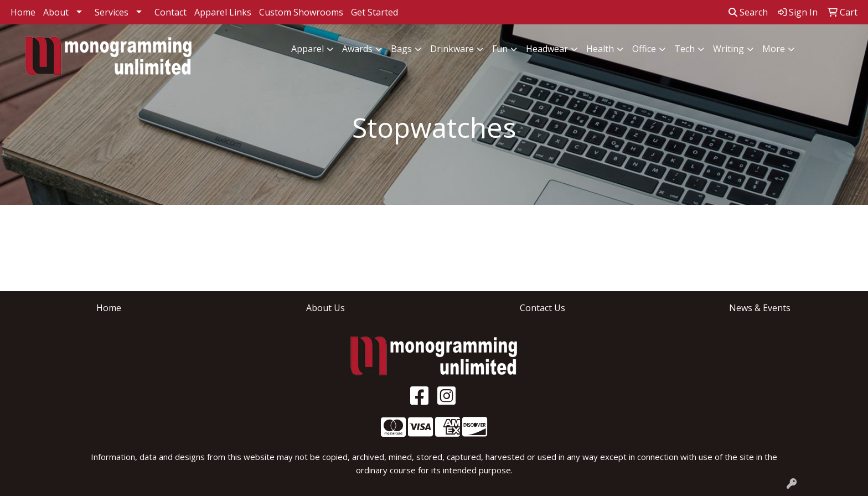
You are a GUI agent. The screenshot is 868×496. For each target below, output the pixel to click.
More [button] (774, 49)
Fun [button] (500, 49)
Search (748, 12)
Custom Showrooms (301, 12)
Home (23, 12)
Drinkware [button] (452, 49)
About (56, 12)
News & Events (760, 308)
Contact (170, 12)
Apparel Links (223, 12)
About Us (325, 308)
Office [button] (644, 49)
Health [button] (600, 49)
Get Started (374, 12)
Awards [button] (357, 49)
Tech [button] (684, 49)
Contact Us (542, 308)
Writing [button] (728, 49)
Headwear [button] (547, 49)
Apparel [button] (308, 49)
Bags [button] (401, 49)
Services (112, 12)
